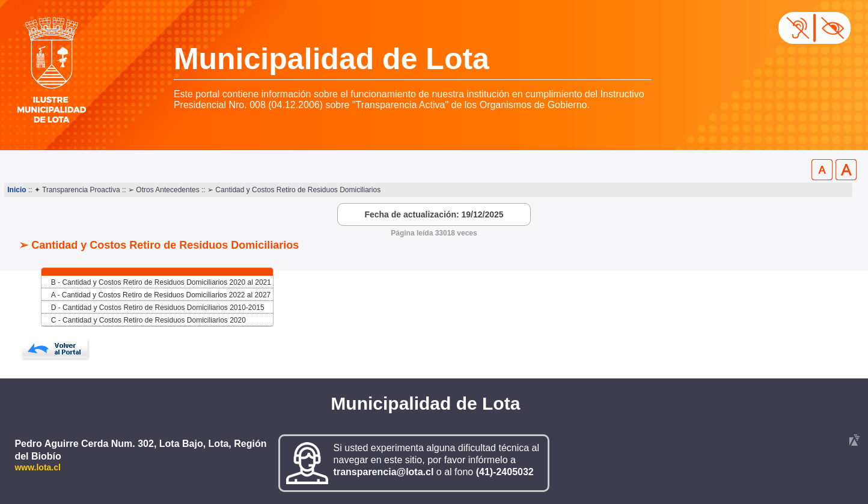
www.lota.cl (38, 467)
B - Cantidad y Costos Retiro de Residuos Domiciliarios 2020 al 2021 (161, 282)
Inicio (17, 190)
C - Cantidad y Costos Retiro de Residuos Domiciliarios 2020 (148, 320)
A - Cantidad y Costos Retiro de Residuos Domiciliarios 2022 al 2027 (161, 295)
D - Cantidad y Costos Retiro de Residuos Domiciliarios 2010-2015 (158, 308)
